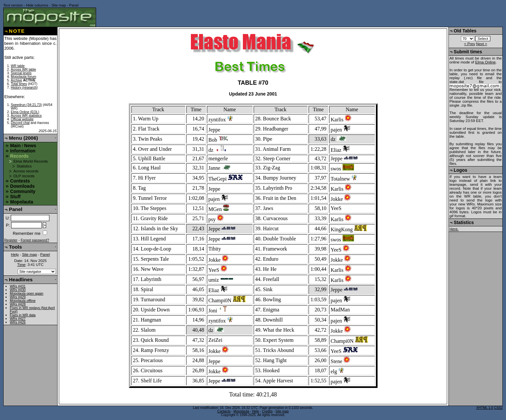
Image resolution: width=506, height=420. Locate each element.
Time (21, 265)
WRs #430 (18, 290)
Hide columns (37, 5)
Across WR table (23, 70)
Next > (482, 44)
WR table (18, 66)
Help (15, 254)
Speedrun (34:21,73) (26, 105)
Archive (17, 80)
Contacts (224, 411)
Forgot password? (35, 240)
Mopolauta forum (24, 77)
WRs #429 (18, 297)
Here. (454, 229)
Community (23, 191)
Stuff (15, 197)
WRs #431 (18, 286)
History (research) (24, 87)
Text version (13, 5)
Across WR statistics (26, 116)
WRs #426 (18, 322)
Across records (26, 171)
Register (11, 240)
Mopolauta (22, 202)
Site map (59, 5)
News (30, 146)
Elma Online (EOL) (25, 112)
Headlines (21, 280)
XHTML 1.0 (485, 408)
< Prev (470, 44)
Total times (19, 84)
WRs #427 (18, 319)
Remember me (27, 233)
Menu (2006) (23, 138)
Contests (20, 181)
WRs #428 (18, 304)
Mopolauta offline (23, 301)
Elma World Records (31, 161)
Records (19, 156)
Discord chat (20, 123)
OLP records (24, 176)
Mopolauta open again (27, 294)
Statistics (24, 166)
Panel (74, 5)
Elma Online (486, 62)
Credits (267, 411)
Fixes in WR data (23, 315)
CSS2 (498, 408)
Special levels (21, 73)
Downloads (22, 186)
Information (23, 151)
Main (15, 146)
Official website (22, 119)
